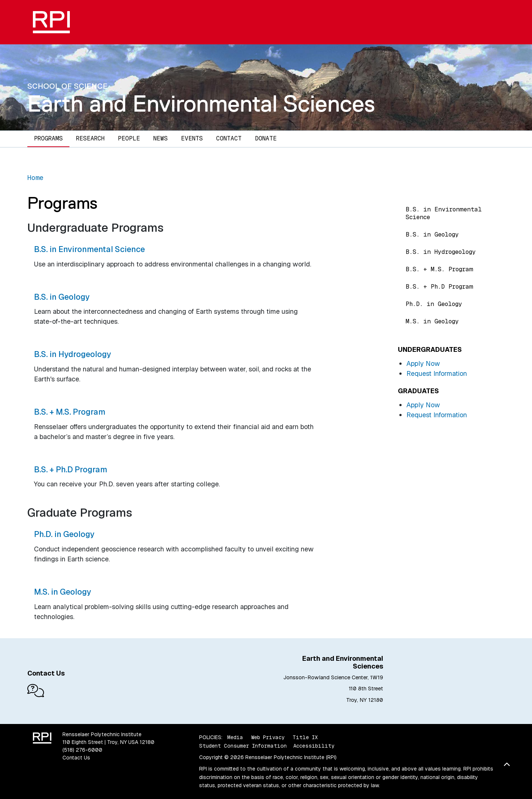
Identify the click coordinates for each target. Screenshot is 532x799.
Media (235, 737)
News (161, 138)
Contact (229, 138)
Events (192, 138)
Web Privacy (268, 737)
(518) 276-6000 (82, 750)
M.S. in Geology (432, 321)
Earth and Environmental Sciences (201, 103)
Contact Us (76, 758)
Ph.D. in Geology (434, 304)
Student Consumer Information (243, 746)
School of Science (67, 86)
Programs (48, 138)
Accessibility (314, 746)
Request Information (437, 373)
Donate (266, 138)
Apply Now (423, 363)
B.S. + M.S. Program (439, 269)
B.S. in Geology (432, 234)
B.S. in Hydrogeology (441, 252)
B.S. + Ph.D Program (439, 287)
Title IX (305, 737)
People (129, 138)
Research (90, 138)
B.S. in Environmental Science (444, 213)
